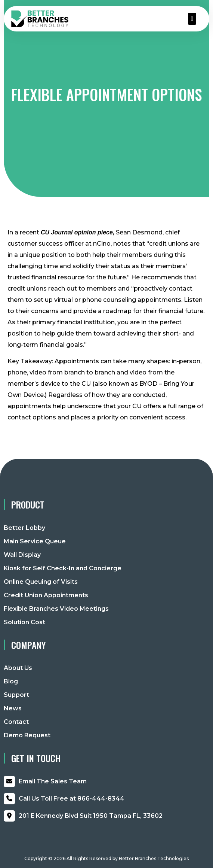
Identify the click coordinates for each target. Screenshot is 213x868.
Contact (16, 722)
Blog (11, 681)
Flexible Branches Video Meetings (56, 609)
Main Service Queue (35, 541)
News (13, 708)
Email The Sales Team (53, 781)
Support (16, 695)
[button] (192, 19)
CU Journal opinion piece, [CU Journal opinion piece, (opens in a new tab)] (78, 232)
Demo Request (27, 735)
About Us (18, 668)
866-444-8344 (72, 799)
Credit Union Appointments (46, 595)
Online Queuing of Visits (41, 582)
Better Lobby (24, 528)
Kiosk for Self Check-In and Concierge (63, 568)
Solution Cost (24, 622)
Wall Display (22, 555)
